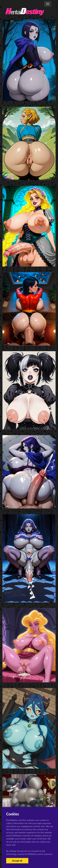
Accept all (17, 861)
